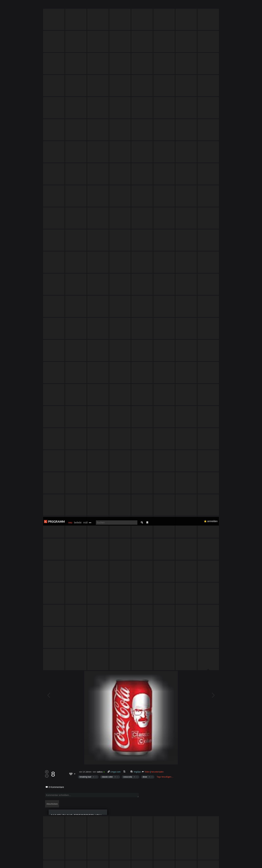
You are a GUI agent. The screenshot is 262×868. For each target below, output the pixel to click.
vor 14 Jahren (85, 441)
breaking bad (85, 446)
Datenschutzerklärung (122, 864)
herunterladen (157, 441)
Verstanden (220, 861)
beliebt (78, 6)
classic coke (107, 446)
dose (145, 446)
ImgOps (137, 441)
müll (85, 6)
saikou (100, 441)
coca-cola (128, 446)
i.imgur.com (115, 441)
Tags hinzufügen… (165, 446)
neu (70, 6)
